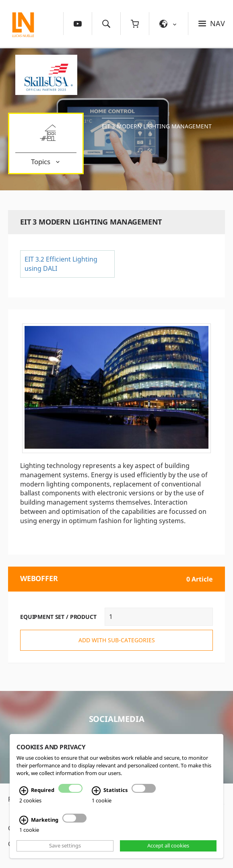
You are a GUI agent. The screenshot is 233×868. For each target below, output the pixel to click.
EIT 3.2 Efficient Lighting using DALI (61, 264)
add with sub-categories (117, 640)
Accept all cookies (168, 846)
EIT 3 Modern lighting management (157, 126)
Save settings (65, 846)
